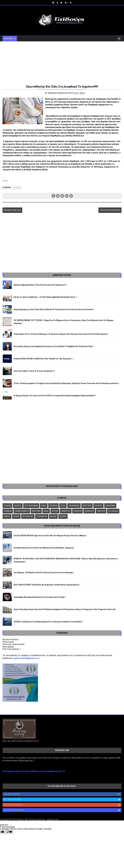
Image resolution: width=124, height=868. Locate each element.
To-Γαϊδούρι (113, 511)
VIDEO (44, 506)
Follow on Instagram (63, 810)
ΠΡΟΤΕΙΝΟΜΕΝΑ (31, 506)
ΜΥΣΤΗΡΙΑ (87, 506)
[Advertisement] (62, 63)
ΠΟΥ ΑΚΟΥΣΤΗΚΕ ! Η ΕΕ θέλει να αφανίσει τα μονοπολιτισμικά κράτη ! (47, 585)
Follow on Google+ (63, 805)
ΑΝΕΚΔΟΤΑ (89, 511)
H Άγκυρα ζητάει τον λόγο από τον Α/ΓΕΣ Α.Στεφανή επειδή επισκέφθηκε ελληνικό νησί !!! (55, 396)
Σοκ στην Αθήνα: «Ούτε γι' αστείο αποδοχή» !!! (34, 371)
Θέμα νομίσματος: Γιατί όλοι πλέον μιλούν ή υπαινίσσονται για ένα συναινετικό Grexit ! (54, 309)
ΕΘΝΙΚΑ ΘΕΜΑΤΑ (22, 511)
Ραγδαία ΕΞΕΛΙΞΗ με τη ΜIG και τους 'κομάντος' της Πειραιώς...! (44, 359)
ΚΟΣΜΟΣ (18, 506)
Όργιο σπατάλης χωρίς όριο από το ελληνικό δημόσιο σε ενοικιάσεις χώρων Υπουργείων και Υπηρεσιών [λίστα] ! (65, 609)
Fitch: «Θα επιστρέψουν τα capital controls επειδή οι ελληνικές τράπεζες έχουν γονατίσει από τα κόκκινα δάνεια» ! (66, 383)
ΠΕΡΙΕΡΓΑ (53, 506)
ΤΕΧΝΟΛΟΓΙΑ (42, 516)
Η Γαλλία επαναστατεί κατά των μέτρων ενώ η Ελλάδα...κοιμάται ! (44, 548)
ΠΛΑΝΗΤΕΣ (66, 511)
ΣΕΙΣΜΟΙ (63, 516)
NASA (46, 511)
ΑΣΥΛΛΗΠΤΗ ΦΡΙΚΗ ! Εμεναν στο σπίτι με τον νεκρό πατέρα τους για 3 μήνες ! (50, 536)
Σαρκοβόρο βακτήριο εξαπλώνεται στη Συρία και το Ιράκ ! (40, 597)
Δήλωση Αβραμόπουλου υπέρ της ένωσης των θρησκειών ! (40, 285)
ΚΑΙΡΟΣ (7, 516)
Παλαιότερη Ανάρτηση (110, 210)
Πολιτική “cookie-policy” (14, 644)
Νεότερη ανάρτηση (12, 210)
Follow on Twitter (63, 800)
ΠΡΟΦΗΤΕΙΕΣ (28, 516)
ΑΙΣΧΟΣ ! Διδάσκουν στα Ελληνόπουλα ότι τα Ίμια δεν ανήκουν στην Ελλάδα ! (48, 622)
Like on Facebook (63, 794)
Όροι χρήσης (8, 647)
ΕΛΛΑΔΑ (17, 188)
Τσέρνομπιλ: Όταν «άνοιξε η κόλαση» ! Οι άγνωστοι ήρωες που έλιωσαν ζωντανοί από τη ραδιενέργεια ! (61, 334)
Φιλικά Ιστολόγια (10, 639)
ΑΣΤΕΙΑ (55, 511)
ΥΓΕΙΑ (63, 506)
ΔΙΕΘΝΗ (53, 516)
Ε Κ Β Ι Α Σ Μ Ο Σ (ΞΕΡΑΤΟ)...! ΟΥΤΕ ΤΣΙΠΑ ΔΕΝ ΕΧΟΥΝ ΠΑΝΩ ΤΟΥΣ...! (45, 297)
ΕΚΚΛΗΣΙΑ (77, 511)
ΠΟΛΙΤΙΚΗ (98, 506)
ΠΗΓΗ (5, 181)
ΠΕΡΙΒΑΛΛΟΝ (74, 506)
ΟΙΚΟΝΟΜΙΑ (110, 506)
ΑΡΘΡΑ (16, 516)
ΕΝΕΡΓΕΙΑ (101, 511)
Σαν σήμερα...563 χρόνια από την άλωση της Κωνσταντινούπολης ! (44, 572)
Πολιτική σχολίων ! (12, 649)
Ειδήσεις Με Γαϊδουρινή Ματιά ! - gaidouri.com (37, 819)
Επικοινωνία (8, 642)
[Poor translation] (9, 832)
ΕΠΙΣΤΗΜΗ (36, 511)
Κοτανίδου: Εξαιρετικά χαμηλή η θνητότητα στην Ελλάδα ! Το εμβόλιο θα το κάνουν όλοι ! (54, 346)
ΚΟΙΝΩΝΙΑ (8, 511)
